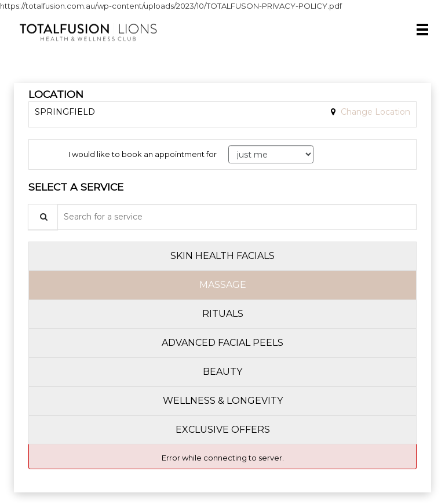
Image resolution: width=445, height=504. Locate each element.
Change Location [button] (374, 112)
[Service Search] (43, 217)
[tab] (222, 256)
